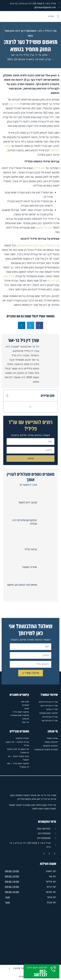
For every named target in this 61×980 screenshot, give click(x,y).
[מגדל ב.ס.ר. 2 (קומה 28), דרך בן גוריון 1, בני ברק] (30, 936)
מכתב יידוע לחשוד (28, 502)
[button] (58, 17)
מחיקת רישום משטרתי (48, 713)
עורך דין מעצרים (28, 485)
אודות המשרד (52, 738)
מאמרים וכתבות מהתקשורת (46, 750)
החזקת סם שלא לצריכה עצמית (25, 522)
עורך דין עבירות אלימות (48, 702)
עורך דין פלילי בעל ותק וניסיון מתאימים (38, 245)
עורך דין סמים (52, 709)
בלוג (40, 31)
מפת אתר (25, 702)
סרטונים (26, 719)
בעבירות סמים (45, 227)
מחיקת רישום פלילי (21, 712)
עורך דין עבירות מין (50, 717)
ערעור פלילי (31, 549)
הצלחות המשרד (51, 742)
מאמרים (26, 705)
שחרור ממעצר (29, 567)
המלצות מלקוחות (50, 746)
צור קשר (25, 722)
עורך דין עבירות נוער (50, 721)
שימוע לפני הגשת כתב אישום (22, 585)
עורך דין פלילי (51, 31)
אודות (27, 709)
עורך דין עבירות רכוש (49, 706)
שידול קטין (15, 104)
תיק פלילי (40, 168)
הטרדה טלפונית (22, 738)
